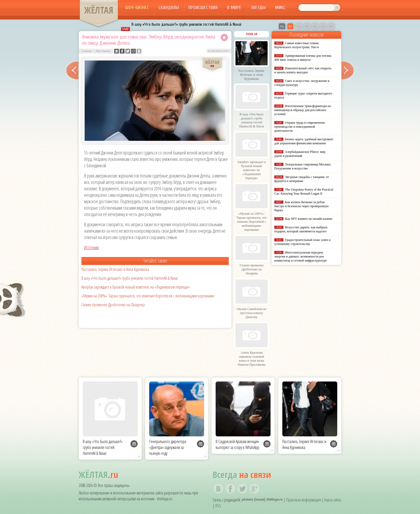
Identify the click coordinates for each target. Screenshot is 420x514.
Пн (282, 26)
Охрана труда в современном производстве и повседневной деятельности (299, 127)
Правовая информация (303, 500)
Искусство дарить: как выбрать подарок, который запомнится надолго (301, 229)
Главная (86, 51)
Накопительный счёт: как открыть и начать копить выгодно (303, 70)
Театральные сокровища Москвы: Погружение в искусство (303, 166)
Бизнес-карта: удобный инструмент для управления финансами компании (304, 141)
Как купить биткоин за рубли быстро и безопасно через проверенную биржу (301, 206)
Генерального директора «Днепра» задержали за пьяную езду (168, 447)
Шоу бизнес (103, 51)
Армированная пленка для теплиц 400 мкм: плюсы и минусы (303, 58)
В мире (234, 8)
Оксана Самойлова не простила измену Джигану (252, 313)
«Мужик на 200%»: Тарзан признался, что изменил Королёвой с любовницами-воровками (148, 296)
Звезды (258, 8)
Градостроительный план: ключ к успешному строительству (303, 242)
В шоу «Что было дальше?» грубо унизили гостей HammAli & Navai (186, 24)
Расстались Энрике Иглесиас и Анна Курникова (115, 269)
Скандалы (169, 8)
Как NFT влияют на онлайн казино (309, 219)
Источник (91, 247)
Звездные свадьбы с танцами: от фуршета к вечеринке (302, 179)
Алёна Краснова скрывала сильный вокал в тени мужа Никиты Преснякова (251, 359)
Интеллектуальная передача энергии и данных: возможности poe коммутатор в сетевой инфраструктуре (301, 256)
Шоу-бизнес (137, 8)
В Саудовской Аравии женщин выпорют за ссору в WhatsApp (237, 444)
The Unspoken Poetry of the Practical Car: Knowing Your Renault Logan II (304, 192)
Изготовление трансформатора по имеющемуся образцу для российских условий (303, 110)
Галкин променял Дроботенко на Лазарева (113, 305)
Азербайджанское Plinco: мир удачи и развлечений (300, 154)
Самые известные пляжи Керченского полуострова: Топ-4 (297, 45)
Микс (280, 8)
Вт (290, 26)
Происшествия (203, 8)
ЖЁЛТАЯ (99, 10)
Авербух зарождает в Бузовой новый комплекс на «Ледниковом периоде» (136, 287)
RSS (218, 506)
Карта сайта (333, 500)
